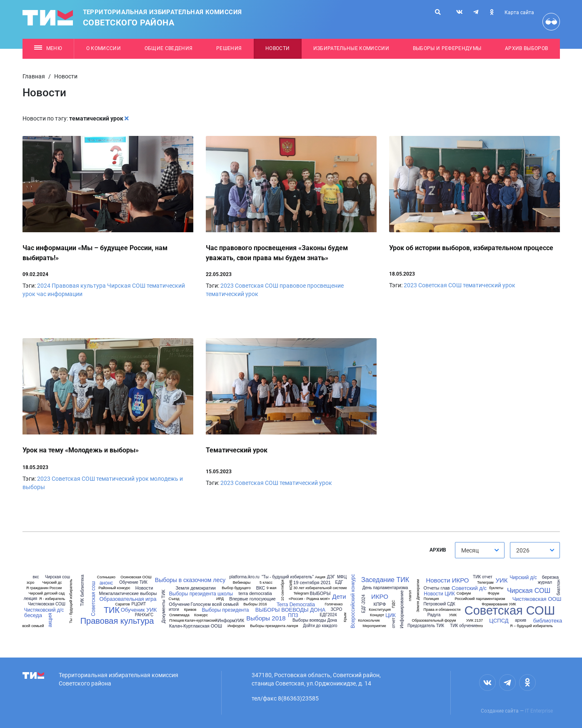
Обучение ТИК (133, 582)
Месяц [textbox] (470, 550)
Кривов (190, 610)
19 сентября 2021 (312, 583)
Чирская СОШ (126, 286)
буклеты (496, 588)
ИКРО (380, 596)
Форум (493, 594)
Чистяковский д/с (44, 610)
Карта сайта (519, 13)
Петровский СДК (439, 604)
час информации (60, 294)
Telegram (301, 594)
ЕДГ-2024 (364, 604)
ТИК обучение (463, 626)
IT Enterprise (539, 711)
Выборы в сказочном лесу (190, 580)
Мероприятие (374, 626)
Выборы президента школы (201, 594)
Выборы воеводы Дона (315, 620)
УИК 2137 (475, 621)
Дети (339, 596)
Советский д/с (469, 588)
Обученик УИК (139, 610)
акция (50, 620)
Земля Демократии (418, 596)
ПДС (393, 604)
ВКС (261, 588)
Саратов (122, 604)
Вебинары (242, 583)
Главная (34, 76)
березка (551, 577)
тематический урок (232, 294)
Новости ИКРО (447, 580)
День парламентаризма (385, 588)
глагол (410, 596)
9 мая (272, 588)
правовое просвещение (312, 286)
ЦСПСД (499, 621)
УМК (453, 615)
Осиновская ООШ (136, 577)
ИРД (220, 599)
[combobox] (480, 550)
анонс (106, 583)
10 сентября (283, 590)
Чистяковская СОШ (47, 604)
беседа (33, 615)
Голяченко (334, 604)
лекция (31, 599)
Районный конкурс (114, 588)
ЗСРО (336, 610)
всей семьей (33, 626)
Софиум (464, 594)
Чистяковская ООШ (537, 599)
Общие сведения (169, 48)
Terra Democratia (296, 605)
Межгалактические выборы (128, 594)
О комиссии (104, 48)
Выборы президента (226, 610)
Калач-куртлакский (201, 621)
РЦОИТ (139, 604)
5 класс (266, 583)
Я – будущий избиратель (531, 626)
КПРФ (380, 604)
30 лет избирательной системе (320, 588)
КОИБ (291, 585)
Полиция (431, 599)
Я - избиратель (52, 599)
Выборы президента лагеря (274, 626)
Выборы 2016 (255, 604)
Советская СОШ (257, 286)
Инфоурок (236, 626)
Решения (229, 48)
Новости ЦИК (439, 594)
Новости (277, 48)
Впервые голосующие (252, 599)
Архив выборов (526, 48)
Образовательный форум (434, 621)
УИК (501, 580)
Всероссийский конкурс (353, 601)
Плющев (177, 621)
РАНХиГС (144, 615)
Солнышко (106, 577)
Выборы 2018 (266, 618)
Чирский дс (52, 583)
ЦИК (390, 615)
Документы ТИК (164, 606)
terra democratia (255, 594)
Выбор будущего (236, 588)
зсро (31, 583)
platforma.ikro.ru (244, 577)
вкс (36, 577)
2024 (44, 286)
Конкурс (201, 615)
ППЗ (293, 615)
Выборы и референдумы (447, 48)
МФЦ (342, 577)
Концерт (377, 615)
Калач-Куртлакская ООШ (196, 626)
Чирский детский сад (47, 594)
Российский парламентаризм (480, 599)
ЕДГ (339, 582)
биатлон (559, 587)
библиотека (548, 621)
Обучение (179, 604)
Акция (320, 577)
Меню (48, 48)
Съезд (174, 599)
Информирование (402, 609)
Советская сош (93, 599)
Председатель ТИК (426, 626)
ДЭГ (331, 577)
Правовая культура (79, 286)
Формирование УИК (499, 604)
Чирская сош (57, 577)
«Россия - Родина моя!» (309, 599)
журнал (545, 582)
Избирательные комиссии (351, 48)
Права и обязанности (442, 610)
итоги (174, 610)
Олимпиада (179, 615)
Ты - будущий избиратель (71, 601)
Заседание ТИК (385, 580)
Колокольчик (369, 621)
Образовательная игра (128, 599)
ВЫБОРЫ (320, 594)
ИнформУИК (231, 621)
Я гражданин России (44, 588)
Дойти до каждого (320, 626)
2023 (227, 286)
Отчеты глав (436, 588)
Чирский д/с (523, 577)
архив (521, 620)
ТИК (112, 610)
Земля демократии (195, 588)
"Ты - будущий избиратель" (288, 577)
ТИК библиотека (82, 590)
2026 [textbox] (523, 550)
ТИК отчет (483, 577)
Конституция (380, 610)
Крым (345, 617)
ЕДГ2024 (328, 615)
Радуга (434, 615)
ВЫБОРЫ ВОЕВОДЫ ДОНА (290, 610)
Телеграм (485, 583)
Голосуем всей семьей (214, 604)
